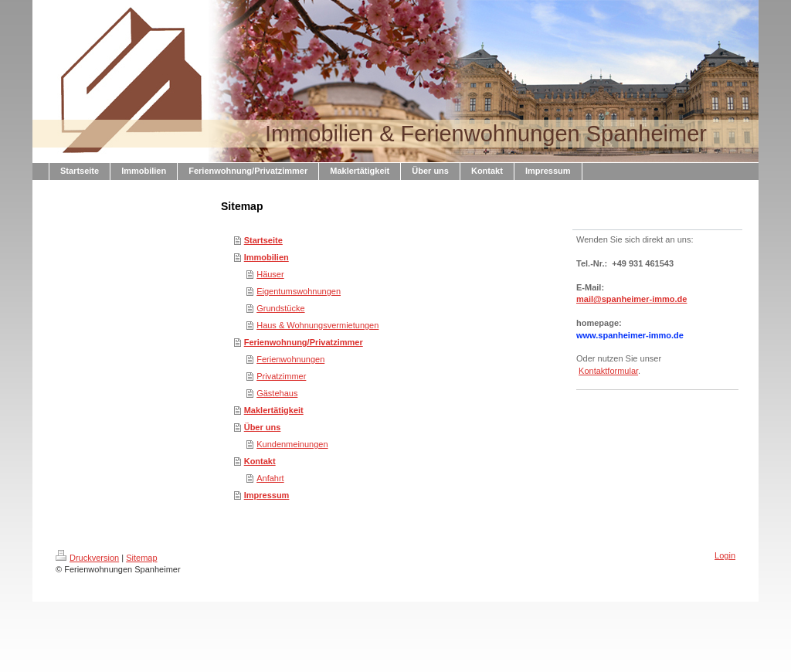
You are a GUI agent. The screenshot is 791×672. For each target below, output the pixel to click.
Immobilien (266, 257)
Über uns (263, 427)
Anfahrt (270, 478)
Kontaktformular (608, 371)
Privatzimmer (281, 376)
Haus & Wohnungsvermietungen (317, 325)
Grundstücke (280, 308)
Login (725, 555)
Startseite (263, 240)
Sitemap (141, 558)
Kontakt (260, 461)
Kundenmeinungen (292, 444)
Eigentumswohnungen (299, 291)
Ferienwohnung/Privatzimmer (304, 342)
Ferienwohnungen (290, 359)
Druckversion (87, 558)
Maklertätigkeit (274, 410)
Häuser (270, 274)
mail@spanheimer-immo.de (631, 299)
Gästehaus (277, 393)
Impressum (267, 495)
